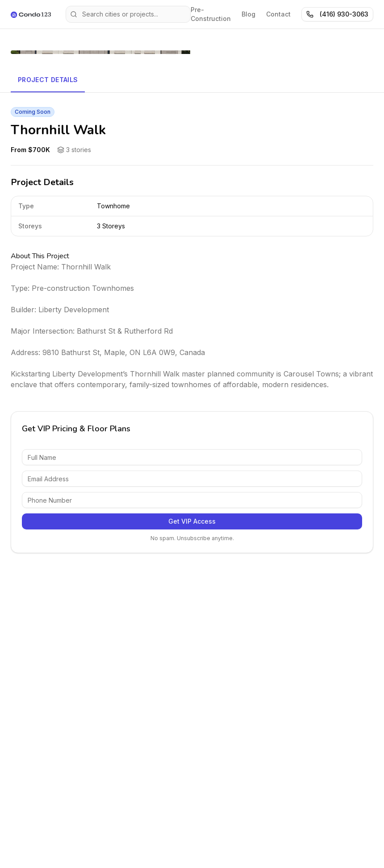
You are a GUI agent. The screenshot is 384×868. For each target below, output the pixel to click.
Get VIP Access (192, 521)
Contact (278, 14)
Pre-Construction (211, 14)
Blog (248, 14)
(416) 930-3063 (337, 14)
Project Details (48, 80)
